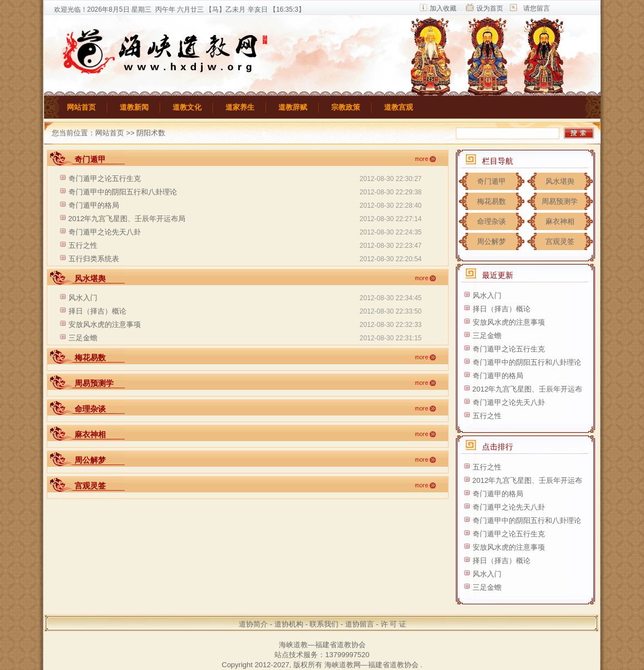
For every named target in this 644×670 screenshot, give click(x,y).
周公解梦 (491, 241)
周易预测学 (560, 201)
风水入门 (83, 298)
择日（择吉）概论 (97, 311)
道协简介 (253, 624)
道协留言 (360, 624)
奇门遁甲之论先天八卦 (105, 232)
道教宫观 (399, 107)
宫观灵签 (560, 241)
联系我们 (324, 624)
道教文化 (187, 107)
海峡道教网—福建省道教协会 (372, 665)
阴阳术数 (151, 133)
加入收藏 (443, 8)
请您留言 (537, 8)
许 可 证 (394, 624)
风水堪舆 (560, 181)
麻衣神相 (560, 221)
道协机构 (289, 624)
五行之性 (83, 245)
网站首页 (81, 107)
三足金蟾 (83, 338)
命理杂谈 (491, 221)
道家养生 (240, 107)
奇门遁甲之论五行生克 (105, 178)
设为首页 (490, 8)
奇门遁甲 (491, 181)
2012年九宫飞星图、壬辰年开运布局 (127, 219)
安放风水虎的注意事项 (105, 324)
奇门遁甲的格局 (94, 205)
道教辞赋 (293, 107)
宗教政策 (346, 107)
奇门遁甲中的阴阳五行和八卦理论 (123, 192)
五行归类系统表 (94, 259)
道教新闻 (134, 107)
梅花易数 (491, 201)
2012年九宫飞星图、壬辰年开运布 (528, 389)
